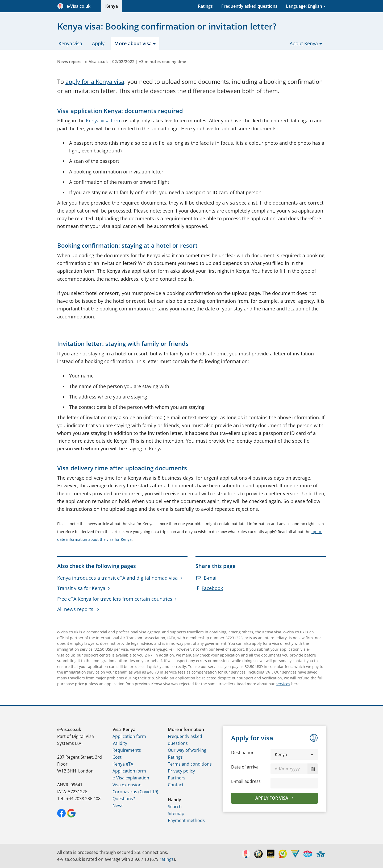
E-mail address (246, 781)
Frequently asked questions (249, 6)
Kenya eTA (123, 764)
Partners (177, 778)
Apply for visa (272, 798)
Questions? (124, 799)
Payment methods (186, 820)
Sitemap (176, 813)
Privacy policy (181, 771)
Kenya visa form (104, 121)
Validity (120, 743)
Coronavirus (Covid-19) (135, 792)
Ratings (205, 6)
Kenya (112, 6)
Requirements (127, 750)
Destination (243, 753)
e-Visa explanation (131, 778)
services (283, 684)
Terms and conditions (190, 764)
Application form (129, 736)
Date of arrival (245, 767)
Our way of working (187, 750)
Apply (98, 43)
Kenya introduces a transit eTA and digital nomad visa (117, 578)
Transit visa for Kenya (81, 588)
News (118, 805)
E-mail (207, 578)
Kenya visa (70, 43)
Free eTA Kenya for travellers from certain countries (115, 599)
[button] (294, 754)
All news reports (76, 609)
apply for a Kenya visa (95, 82)
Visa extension (127, 785)
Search (175, 807)
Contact (176, 785)
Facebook (210, 588)
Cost (117, 757)
